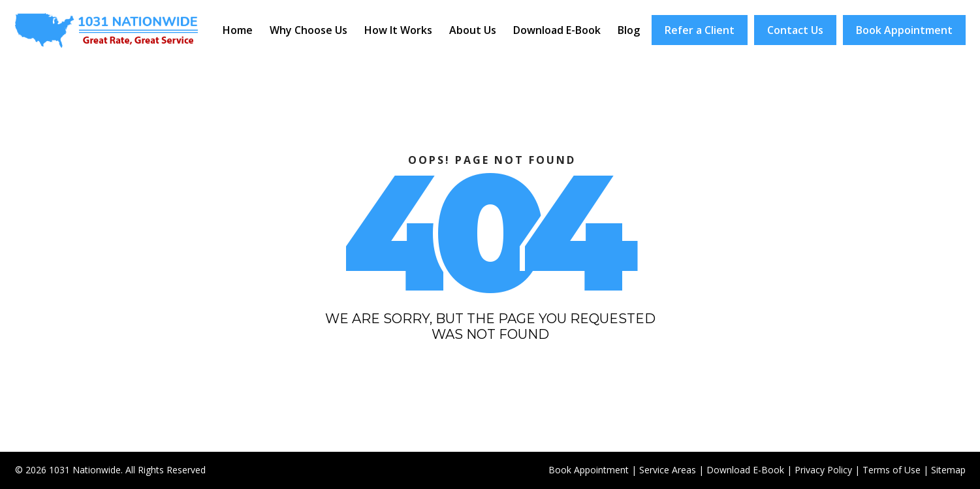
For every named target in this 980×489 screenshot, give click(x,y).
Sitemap (948, 470)
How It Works (398, 30)
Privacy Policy (823, 470)
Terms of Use (892, 470)
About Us (473, 30)
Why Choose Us (308, 30)
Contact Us (795, 30)
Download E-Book (557, 30)
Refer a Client (700, 30)
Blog (629, 30)
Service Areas (668, 470)
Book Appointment (904, 30)
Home (238, 30)
